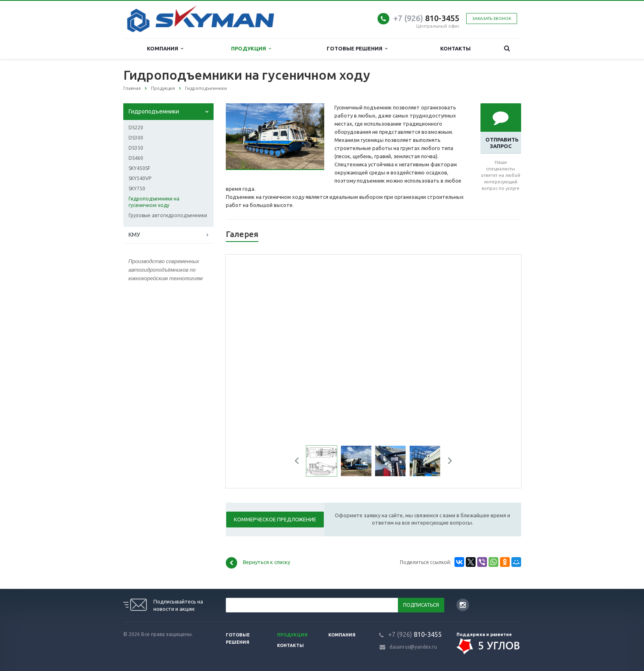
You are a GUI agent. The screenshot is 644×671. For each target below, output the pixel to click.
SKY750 (137, 188)
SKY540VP (140, 178)
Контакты (455, 48)
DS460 (136, 158)
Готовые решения (357, 49)
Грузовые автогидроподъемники (168, 215)
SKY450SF (139, 168)
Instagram (463, 605)
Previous (300, 462)
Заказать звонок (492, 19)
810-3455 (426, 18)
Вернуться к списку (258, 563)
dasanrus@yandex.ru (413, 647)
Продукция (251, 49)
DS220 (136, 127)
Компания (165, 49)
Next (447, 462)
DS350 (136, 148)
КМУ (134, 235)
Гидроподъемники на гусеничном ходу (154, 202)
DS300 (136, 138)
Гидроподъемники (154, 111)
